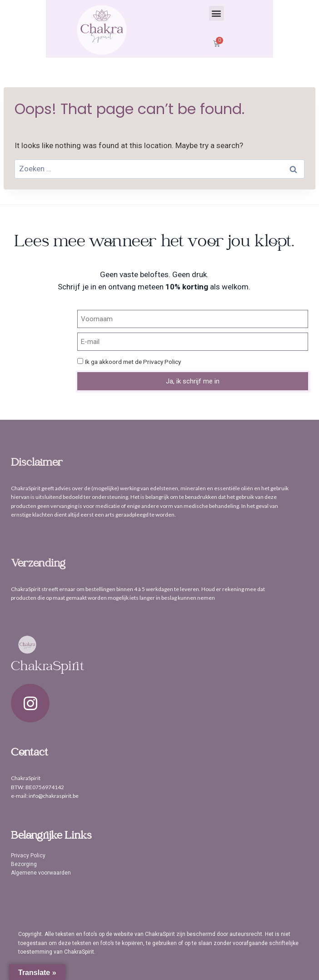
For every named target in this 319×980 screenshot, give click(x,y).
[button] (217, 13)
